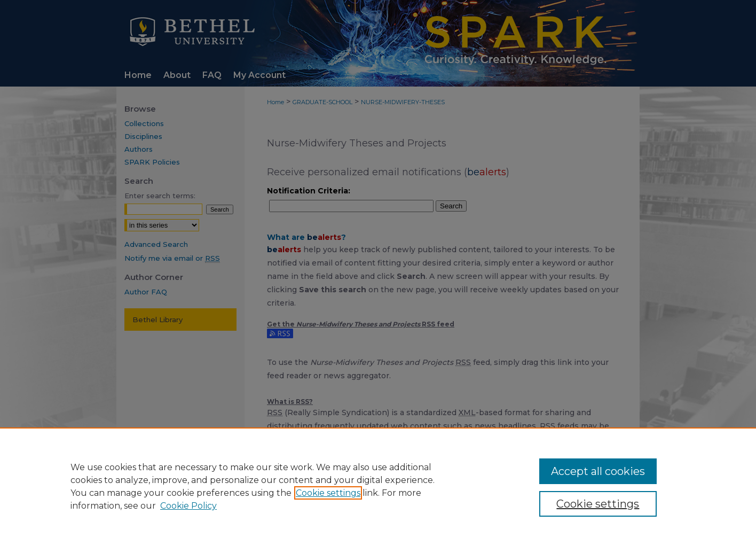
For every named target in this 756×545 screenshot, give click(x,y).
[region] (378, 486)
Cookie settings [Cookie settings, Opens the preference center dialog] (598, 504)
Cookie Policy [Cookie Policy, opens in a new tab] (188, 506)
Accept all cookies (598, 471)
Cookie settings (328, 493)
